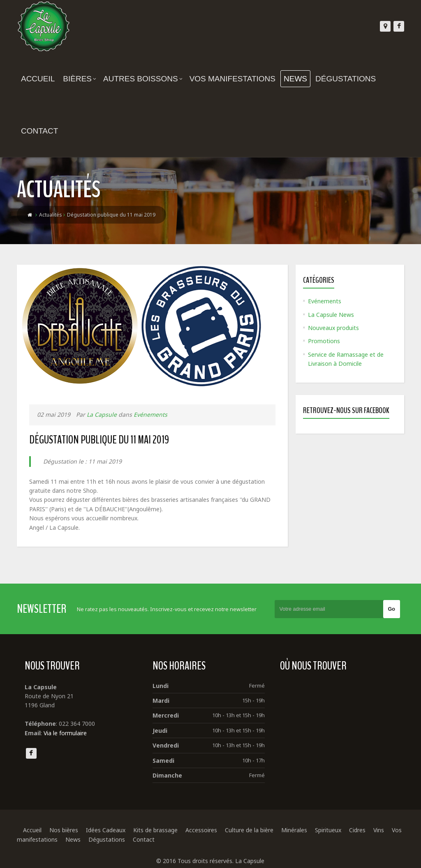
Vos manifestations (232, 79)
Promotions (324, 341)
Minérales (294, 830)
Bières (80, 79)
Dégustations (346, 79)
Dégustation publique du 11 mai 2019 (99, 440)
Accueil (38, 79)
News (295, 79)
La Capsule (102, 414)
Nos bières (64, 830)
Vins (379, 830)
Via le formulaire (65, 733)
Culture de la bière (249, 830)
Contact (39, 131)
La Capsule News (331, 315)
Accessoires (201, 830)
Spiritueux (328, 830)
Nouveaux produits (333, 328)
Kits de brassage (155, 830)
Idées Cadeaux (106, 830)
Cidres (357, 830)
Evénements (150, 414)
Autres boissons (143, 79)
